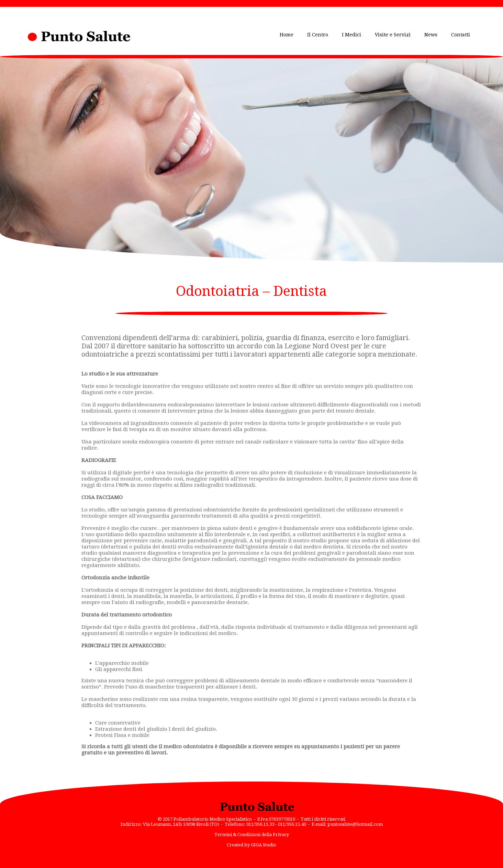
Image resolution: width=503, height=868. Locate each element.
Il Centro (318, 35)
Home (287, 35)
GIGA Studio (264, 845)
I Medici (351, 35)
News (431, 35)
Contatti (461, 35)
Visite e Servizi (393, 35)
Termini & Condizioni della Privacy (252, 835)
